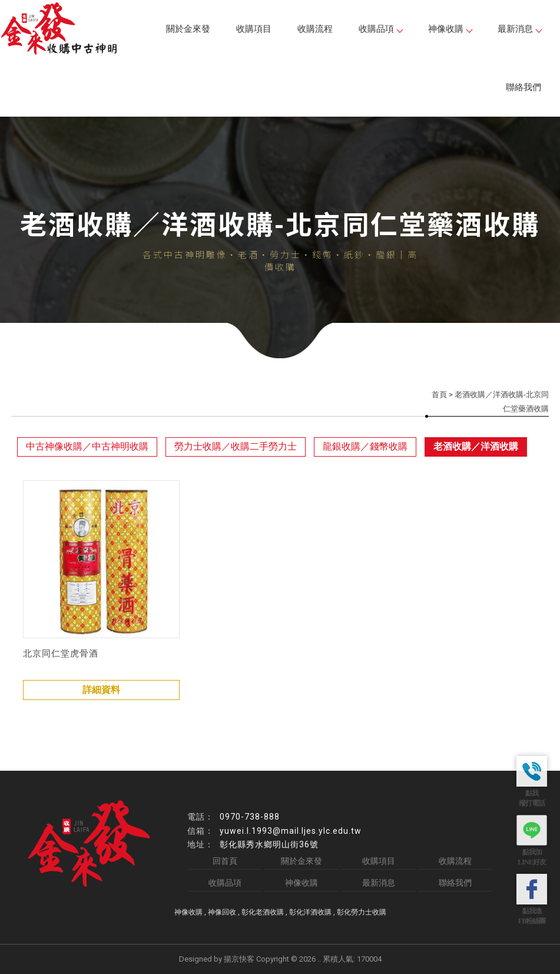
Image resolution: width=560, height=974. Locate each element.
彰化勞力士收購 (362, 912)
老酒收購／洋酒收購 (476, 446)
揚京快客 (239, 959)
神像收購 (450, 29)
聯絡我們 (523, 87)
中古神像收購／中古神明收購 (87, 446)
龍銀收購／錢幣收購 (365, 446)
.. (319, 959)
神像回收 (222, 912)
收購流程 (315, 29)
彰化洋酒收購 (310, 912)
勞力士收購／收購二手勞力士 (236, 446)
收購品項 (380, 29)
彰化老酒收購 (263, 912)
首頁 (439, 394)
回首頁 (225, 861)
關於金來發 (188, 29)
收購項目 (254, 29)
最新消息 (519, 29)
